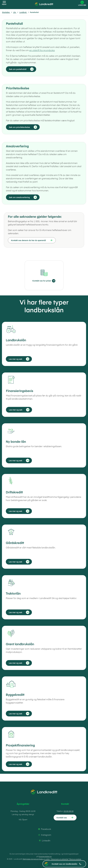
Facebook (44, 829)
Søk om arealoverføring (19, 197)
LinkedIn (44, 841)
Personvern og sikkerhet (60, 859)
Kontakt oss (62, 818)
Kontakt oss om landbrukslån (66, 864)
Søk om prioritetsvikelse (19, 127)
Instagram (44, 835)
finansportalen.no (45, 856)
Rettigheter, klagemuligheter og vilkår (36, 859)
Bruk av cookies (75, 859)
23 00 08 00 (69, 811)
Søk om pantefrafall (18, 69)
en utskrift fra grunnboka (42, 50)
